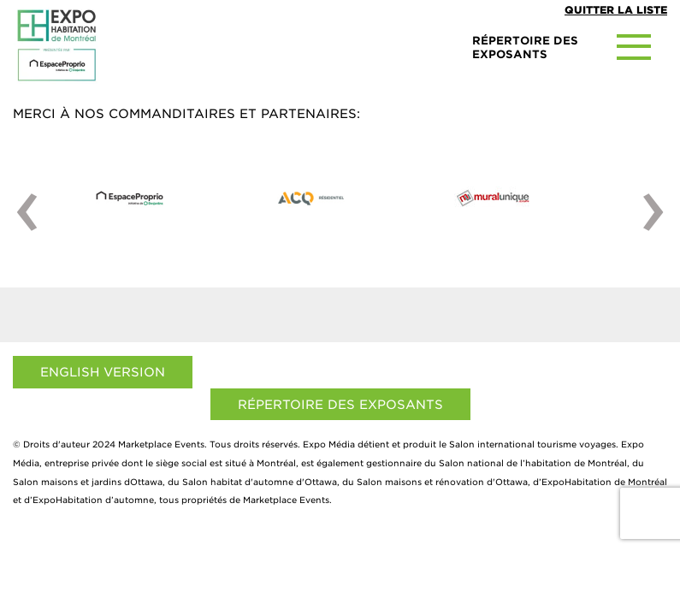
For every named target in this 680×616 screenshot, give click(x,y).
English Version (103, 372)
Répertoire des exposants (340, 404)
